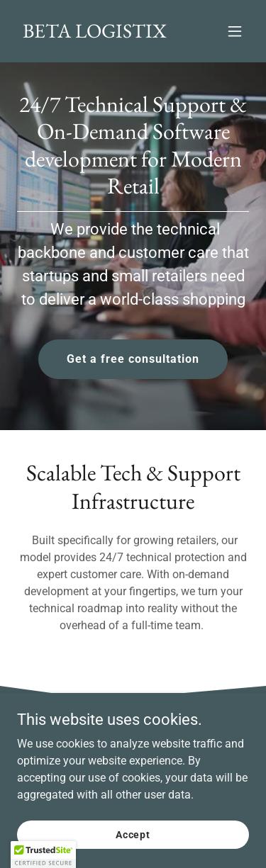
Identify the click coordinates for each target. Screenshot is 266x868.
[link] (95, 34)
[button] (235, 31)
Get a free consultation (133, 359)
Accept (133, 834)
